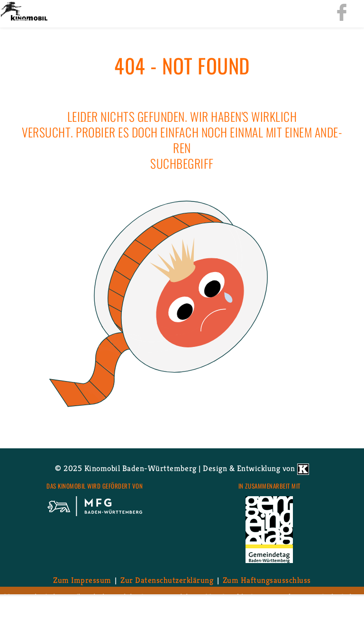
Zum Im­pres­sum (82, 580)
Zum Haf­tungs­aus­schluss (267, 580)
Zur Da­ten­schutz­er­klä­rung (167, 580)
